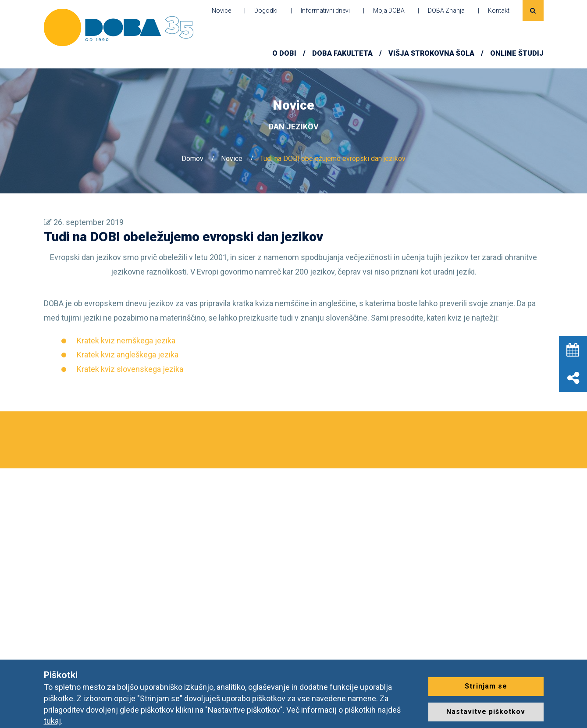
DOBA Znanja (446, 11)
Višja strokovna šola (431, 53)
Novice (221, 11)
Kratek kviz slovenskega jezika (130, 369)
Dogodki (266, 11)
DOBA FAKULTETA (342, 53)
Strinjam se (486, 686)
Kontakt (499, 11)
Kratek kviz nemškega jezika (126, 341)
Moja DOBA (389, 11)
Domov (192, 159)
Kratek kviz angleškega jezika (128, 355)
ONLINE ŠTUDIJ (517, 53)
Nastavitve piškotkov (486, 712)
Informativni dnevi (325, 11)
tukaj (52, 721)
